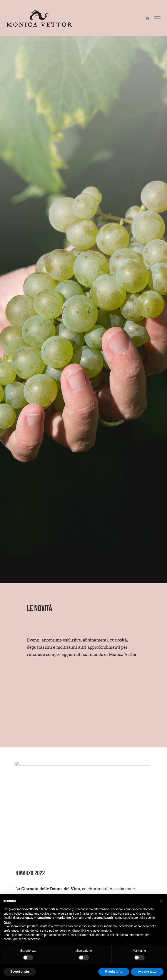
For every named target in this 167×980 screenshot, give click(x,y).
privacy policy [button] (13, 914)
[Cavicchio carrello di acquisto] (147, 18)
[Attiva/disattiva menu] (157, 18)
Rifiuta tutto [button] (114, 971)
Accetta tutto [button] (147, 971)
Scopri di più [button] (20, 971)
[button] (161, 901)
